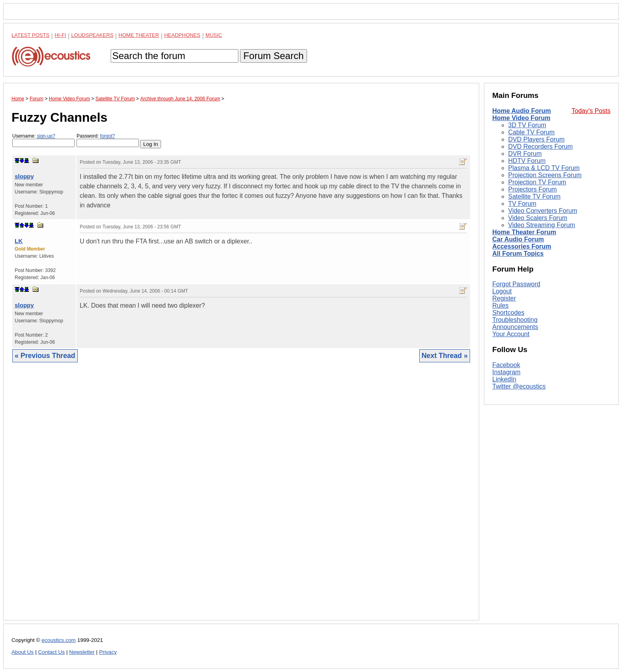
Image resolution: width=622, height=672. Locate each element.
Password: (108, 140)
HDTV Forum (527, 161)
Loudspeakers (92, 35)
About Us (23, 652)
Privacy (108, 652)
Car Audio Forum (518, 239)
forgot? (107, 136)
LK (19, 241)
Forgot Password (516, 284)
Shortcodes (508, 313)
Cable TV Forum (531, 132)
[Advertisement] (241, 497)
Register (504, 298)
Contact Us (51, 652)
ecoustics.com (59, 640)
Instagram (506, 372)
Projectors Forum (533, 189)
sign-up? (46, 136)
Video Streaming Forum (542, 225)
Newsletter (82, 652)
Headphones (182, 35)
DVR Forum (525, 154)
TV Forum (522, 204)
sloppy (24, 176)
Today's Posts (591, 111)
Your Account (511, 334)
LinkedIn (504, 379)
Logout (502, 291)
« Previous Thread (45, 356)
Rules (500, 305)
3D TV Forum (527, 125)
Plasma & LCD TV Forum (544, 168)
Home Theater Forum (524, 232)
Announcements (515, 327)
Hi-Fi (60, 35)
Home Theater (139, 35)
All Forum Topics (518, 254)
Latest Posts (31, 35)
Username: (43, 140)
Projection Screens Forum (545, 175)
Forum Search (273, 56)
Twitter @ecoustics (519, 386)
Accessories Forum (522, 246)
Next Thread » (445, 356)
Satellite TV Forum (534, 196)
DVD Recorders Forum (540, 146)
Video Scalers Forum (538, 218)
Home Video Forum (521, 118)
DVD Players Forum (536, 139)
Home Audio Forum (522, 111)
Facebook (506, 365)
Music (214, 35)
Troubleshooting (515, 320)
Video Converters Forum (543, 211)
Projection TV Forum (537, 182)
